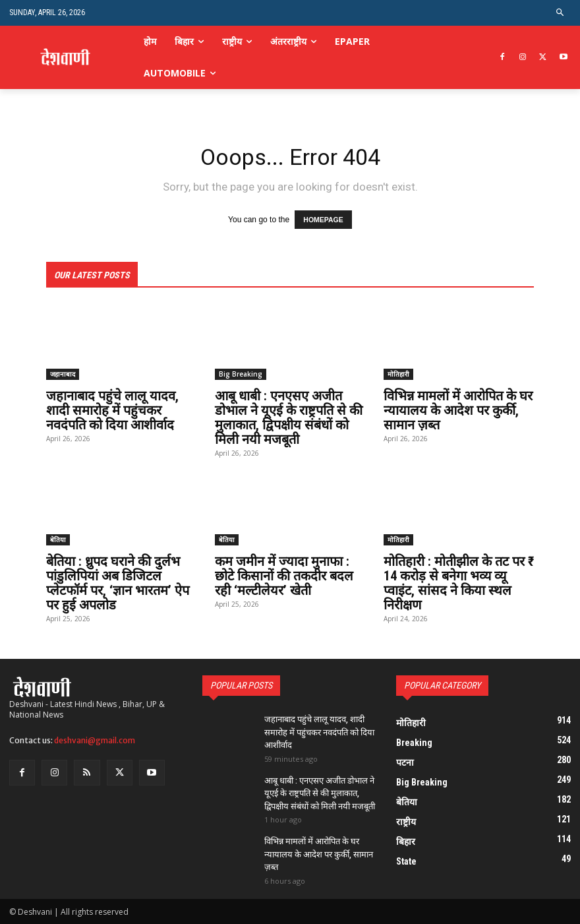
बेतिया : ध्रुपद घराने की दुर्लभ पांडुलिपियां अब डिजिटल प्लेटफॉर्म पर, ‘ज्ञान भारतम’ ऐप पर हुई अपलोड (118, 583)
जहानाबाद (63, 374)
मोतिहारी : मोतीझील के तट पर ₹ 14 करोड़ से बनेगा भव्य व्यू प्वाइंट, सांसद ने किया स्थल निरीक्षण (459, 583)
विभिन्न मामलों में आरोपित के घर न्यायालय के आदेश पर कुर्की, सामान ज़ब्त (458, 410)
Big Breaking (241, 374)
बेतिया (58, 539)
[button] (561, 13)
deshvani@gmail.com (95, 740)
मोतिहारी (398, 374)
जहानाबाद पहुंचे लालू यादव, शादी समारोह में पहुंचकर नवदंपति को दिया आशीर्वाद (112, 410)
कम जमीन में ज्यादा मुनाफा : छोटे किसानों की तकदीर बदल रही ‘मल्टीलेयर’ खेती (284, 576)
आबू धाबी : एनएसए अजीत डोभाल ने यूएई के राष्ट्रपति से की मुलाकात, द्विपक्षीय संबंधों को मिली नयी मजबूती (289, 417)
